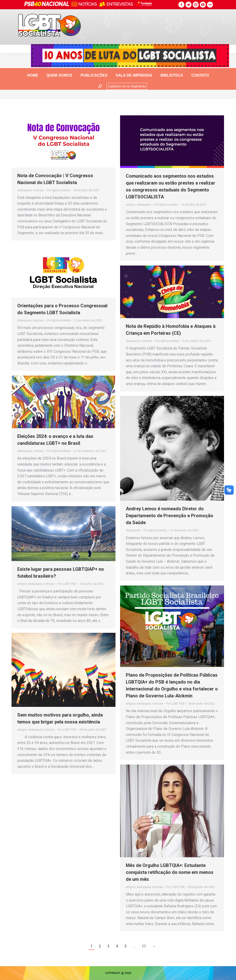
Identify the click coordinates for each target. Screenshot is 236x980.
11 (144, 946)
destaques (24, 190)
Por (59, 190)
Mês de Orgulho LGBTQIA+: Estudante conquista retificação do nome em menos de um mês (170, 872)
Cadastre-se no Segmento (127, 86)
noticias (38, 190)
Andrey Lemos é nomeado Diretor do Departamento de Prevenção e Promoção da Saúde (170, 516)
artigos (131, 205)
